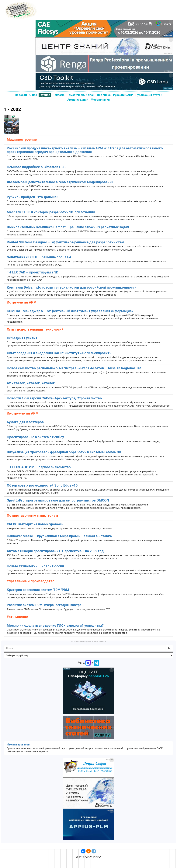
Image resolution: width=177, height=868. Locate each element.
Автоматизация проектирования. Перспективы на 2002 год (55, 551)
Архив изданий (78, 100)
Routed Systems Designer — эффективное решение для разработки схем (66, 242)
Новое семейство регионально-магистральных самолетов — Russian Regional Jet (74, 368)
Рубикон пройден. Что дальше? (33, 197)
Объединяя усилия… (23, 338)
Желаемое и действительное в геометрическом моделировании (60, 182)
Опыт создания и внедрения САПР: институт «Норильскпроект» (59, 353)
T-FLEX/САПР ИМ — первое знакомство (39, 467)
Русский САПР (123, 95)
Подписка (104, 95)
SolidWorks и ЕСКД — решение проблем (39, 257)
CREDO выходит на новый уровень (35, 524)
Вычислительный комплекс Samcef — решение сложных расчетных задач (68, 227)
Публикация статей (149, 95)
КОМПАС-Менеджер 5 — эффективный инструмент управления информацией (70, 311)
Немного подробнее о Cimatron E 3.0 (37, 167)
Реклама (59, 95)
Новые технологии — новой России (35, 566)
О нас (33, 95)
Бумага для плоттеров (25, 422)
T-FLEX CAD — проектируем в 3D (33, 272)
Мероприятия (100, 100)
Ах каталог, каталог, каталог (31, 383)
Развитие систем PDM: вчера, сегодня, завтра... (46, 605)
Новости (21, 95)
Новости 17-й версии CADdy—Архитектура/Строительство (54, 398)
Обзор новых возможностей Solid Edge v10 (42, 485)
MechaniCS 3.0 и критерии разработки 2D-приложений (51, 212)
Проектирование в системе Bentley (35, 437)
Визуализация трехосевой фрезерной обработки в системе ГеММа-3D (64, 452)
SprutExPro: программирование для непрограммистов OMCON (58, 500)
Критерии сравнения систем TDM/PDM (38, 590)
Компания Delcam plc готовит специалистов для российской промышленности (72, 287)
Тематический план (81, 95)
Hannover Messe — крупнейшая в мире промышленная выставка (59, 536)
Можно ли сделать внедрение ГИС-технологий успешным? (55, 625)
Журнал (45, 95)
